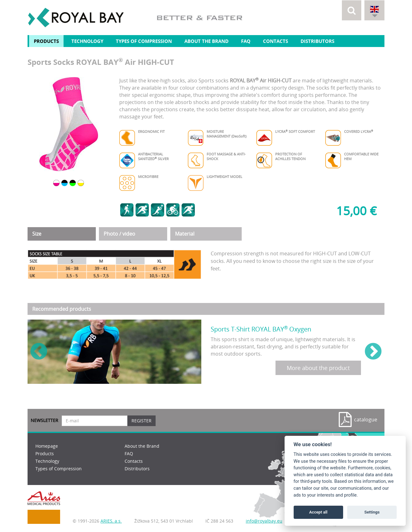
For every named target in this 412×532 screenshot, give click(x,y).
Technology (87, 41)
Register (142, 421)
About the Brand (206, 41)
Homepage (47, 446)
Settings (372, 512)
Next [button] (373, 352)
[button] (352, 10)
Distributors (317, 41)
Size (37, 234)
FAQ (246, 41)
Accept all (318, 512)
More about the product (318, 368)
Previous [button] (39, 352)
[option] (69, 124)
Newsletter (44, 420)
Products (46, 41)
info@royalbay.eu (264, 521)
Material (185, 234)
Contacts (276, 41)
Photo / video (119, 234)
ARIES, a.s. (111, 521)
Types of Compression (144, 41)
